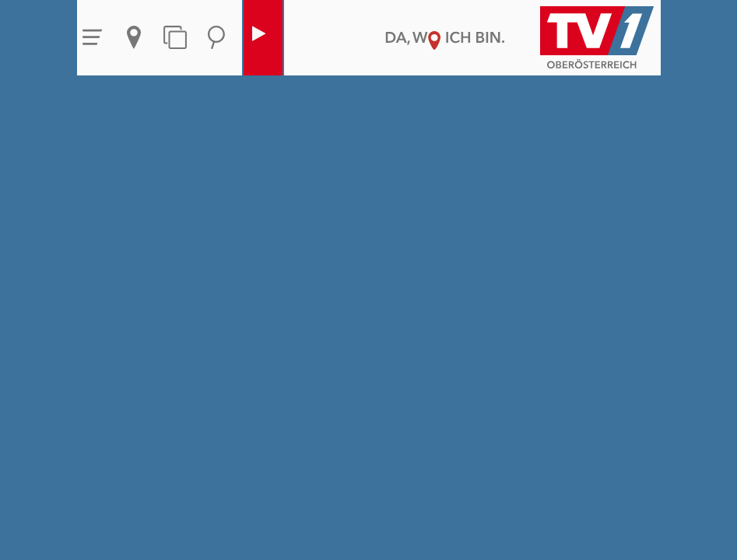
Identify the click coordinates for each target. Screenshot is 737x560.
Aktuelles (134, 37)
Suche (216, 37)
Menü (93, 37)
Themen (175, 37)
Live (259, 37)
